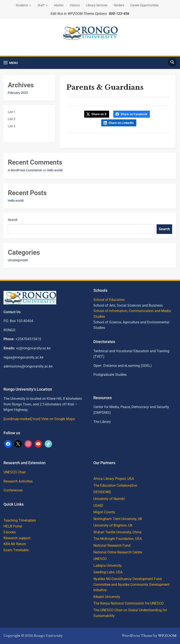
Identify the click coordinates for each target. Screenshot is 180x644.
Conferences (13, 490)
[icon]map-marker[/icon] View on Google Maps (39, 419)
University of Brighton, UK (113, 525)
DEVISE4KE (102, 492)
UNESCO (100, 559)
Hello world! (55, 170)
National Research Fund (112, 545)
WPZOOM (167, 636)
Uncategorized (18, 260)
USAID (98, 506)
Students (22, 5)
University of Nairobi (109, 499)
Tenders (119, 5)
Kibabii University (107, 597)
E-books (10, 532)
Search (13, 220)
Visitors (75, 5)
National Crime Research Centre (118, 552)
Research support (17, 538)
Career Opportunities (144, 5)
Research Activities (18, 481)
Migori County (104, 512)
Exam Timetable (16, 550)
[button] (11, 63)
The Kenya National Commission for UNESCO (128, 603)
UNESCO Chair (15, 472)
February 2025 (18, 93)
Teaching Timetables (20, 520)
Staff (41, 5)
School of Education (109, 300)
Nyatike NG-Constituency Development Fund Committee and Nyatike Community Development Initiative (131, 584)
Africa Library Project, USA (114, 479)
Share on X (99, 114)
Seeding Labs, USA (108, 572)
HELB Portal (13, 526)
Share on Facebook (134, 114)
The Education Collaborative (115, 485)
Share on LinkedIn (121, 123)
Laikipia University (107, 566)
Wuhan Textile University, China (117, 532)
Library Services (97, 5)
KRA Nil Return (15, 544)
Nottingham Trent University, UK (118, 519)
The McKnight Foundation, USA (118, 539)
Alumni (59, 5)
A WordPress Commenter (25, 170)
